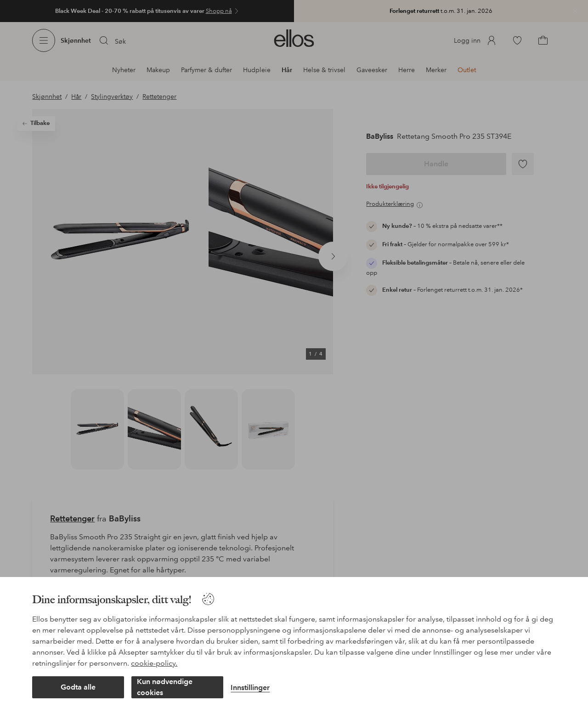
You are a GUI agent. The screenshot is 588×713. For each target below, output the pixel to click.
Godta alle (78, 687)
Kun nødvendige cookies (165, 687)
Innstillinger (250, 688)
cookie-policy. (154, 663)
